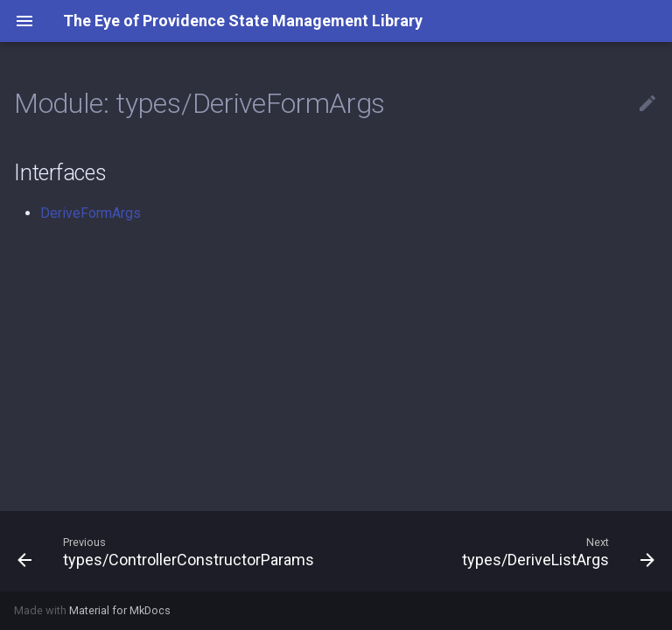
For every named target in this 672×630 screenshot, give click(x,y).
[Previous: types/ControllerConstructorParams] (168, 551)
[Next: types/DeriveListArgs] (556, 551)
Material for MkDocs (120, 610)
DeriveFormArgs (91, 213)
